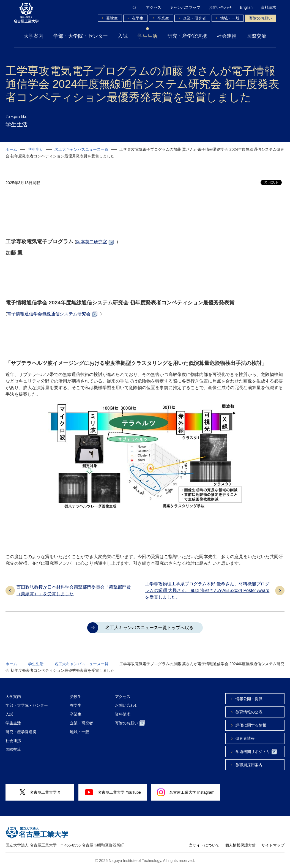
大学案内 (34, 36)
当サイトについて (204, 845)
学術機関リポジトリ (256, 752)
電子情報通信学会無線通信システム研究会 (49, 314)
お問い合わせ (220, 7)
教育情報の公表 (249, 712)
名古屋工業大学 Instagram (186, 792)
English (246, 7)
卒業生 (163, 18)
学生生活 (147, 36)
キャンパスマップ (185, 7)
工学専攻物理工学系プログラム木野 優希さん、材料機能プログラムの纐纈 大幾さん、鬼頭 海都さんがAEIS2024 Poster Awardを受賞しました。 (207, 590)
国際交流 (256, 36)
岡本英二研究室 (92, 242)
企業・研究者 (195, 18)
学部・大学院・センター (81, 36)
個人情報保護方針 (240, 845)
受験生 (112, 18)
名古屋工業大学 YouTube (113, 792)
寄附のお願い (261, 18)
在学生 (138, 18)
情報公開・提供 (249, 699)
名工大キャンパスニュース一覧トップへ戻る (149, 628)
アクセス (154, 7)
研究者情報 (245, 738)
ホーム (11, 149)
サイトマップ (273, 845)
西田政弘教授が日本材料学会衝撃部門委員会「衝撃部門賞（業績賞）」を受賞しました (74, 590)
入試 (123, 36)
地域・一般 (230, 18)
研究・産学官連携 (187, 36)
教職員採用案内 (249, 765)
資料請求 (269, 7)
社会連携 (227, 36)
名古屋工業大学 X (40, 792)
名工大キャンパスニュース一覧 (81, 149)
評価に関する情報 (251, 725)
